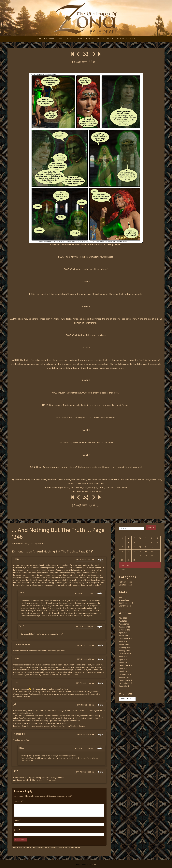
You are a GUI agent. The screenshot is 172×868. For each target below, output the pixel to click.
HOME (39, 39)
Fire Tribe (93, 480)
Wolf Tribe (99, 484)
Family (84, 480)
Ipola (73, 488)
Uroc (112, 488)
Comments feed (126, 603)
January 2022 (124, 627)
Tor (107, 488)
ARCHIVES (100, 39)
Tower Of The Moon (78, 484)
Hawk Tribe (113, 480)
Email (16, 830)
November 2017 (126, 683)
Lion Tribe (124, 480)
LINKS (60, 39)
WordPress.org (125, 606)
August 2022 (124, 624)
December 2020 (126, 639)
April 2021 (123, 633)
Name (16, 820)
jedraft (41, 544)
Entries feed (124, 600)
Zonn (124, 488)
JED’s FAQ (110, 39)
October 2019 (125, 654)
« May (122, 570)
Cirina (67, 488)
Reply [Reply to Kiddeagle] (101, 734)
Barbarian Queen (55, 480)
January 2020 (124, 651)
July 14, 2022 (28, 544)
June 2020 (123, 642)
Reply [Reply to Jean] (101, 560)
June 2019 (123, 657)
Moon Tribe (144, 480)
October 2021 (125, 630)
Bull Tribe (76, 480)
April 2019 (123, 660)
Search (151, 528)
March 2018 (124, 671)
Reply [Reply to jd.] (101, 705)
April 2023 (123, 621)
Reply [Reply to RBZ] (99, 748)
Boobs (67, 480)
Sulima (101, 488)
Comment (18, 801)
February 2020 (125, 648)
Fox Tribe (102, 480)
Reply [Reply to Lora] (101, 683)
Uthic (118, 488)
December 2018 (126, 666)
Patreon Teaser (125, 582)
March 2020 (124, 645)
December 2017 (125, 680)
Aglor (61, 488)
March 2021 (124, 636)
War (91, 484)
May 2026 (123, 618)
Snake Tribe (156, 480)
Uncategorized (125, 585)
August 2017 (124, 686)
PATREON (120, 39)
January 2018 (124, 677)
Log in (122, 597)
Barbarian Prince (39, 480)
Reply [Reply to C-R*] (99, 627)
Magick (134, 480)
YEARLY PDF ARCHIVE (86, 39)
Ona (85, 488)
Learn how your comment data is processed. (63, 847)
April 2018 (123, 668)
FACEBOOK (131, 39)
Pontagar (93, 488)
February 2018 (125, 674)
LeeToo (94, 865)
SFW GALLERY (70, 39)
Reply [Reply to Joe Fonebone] (101, 645)
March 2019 (124, 663)
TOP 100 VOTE (50, 39)
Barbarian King (23, 480)
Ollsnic (79, 488)
